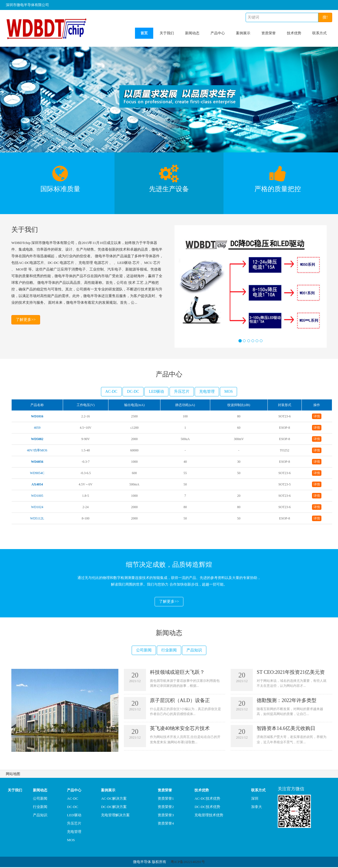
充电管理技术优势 (209, 816)
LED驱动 (156, 392)
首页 (144, 33)
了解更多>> (26, 320)
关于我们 (167, 33)
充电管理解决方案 (115, 816)
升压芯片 (182, 392)
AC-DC (111, 392)
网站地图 (13, 775)
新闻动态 (192, 33)
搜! (325, 17)
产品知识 (194, 651)
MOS (228, 392)
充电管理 (207, 392)
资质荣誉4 (166, 824)
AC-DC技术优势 (207, 799)
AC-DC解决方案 (114, 799)
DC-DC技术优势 (207, 808)
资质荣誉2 (166, 808)
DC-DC (133, 392)
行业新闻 (169, 651)
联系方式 (319, 33)
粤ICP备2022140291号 (188, 863)
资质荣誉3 (166, 816)
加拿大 (257, 808)
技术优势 (294, 33)
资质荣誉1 (166, 799)
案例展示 (243, 33)
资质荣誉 (269, 33)
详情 (317, 416)
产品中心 (218, 33)
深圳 (255, 799)
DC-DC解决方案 (114, 808)
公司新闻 (144, 651)
